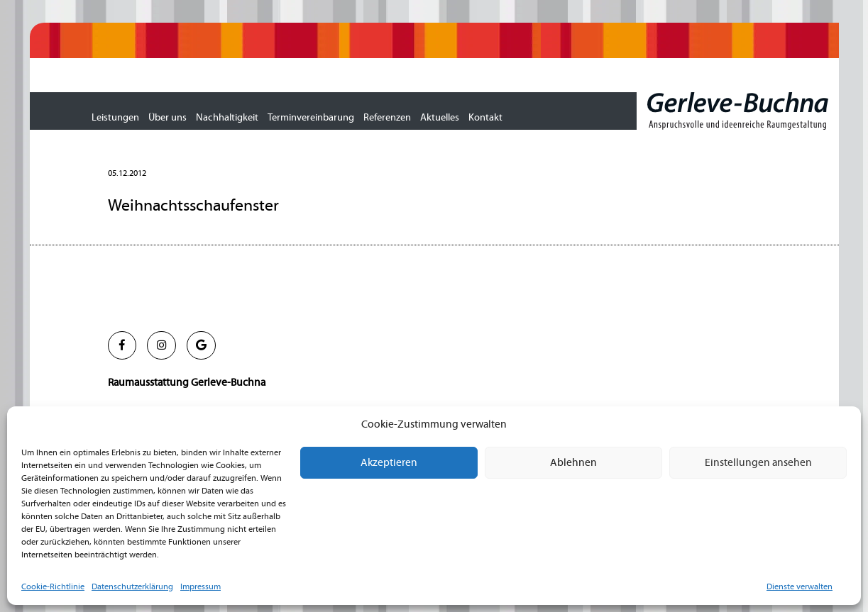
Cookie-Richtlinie (53, 587)
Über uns (167, 118)
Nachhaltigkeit (227, 118)
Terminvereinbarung (311, 118)
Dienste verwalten (800, 587)
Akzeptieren (389, 463)
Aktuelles (440, 118)
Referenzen (387, 118)
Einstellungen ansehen (758, 463)
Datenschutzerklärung (132, 587)
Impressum (200, 587)
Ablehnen (573, 463)
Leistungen (115, 118)
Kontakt (485, 118)
